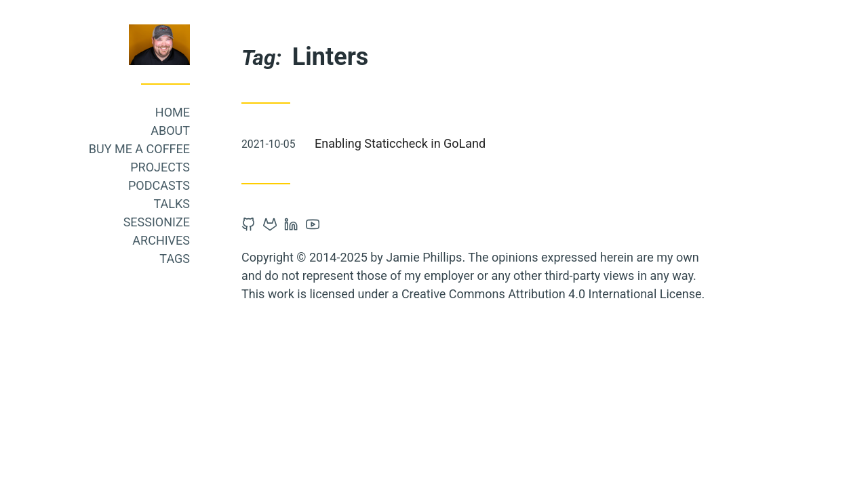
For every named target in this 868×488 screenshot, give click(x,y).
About (170, 130)
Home (173, 112)
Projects (160, 167)
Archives (161, 240)
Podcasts (159, 185)
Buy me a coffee (139, 149)
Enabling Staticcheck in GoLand (400, 143)
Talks (172, 204)
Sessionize (157, 222)
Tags (175, 259)
